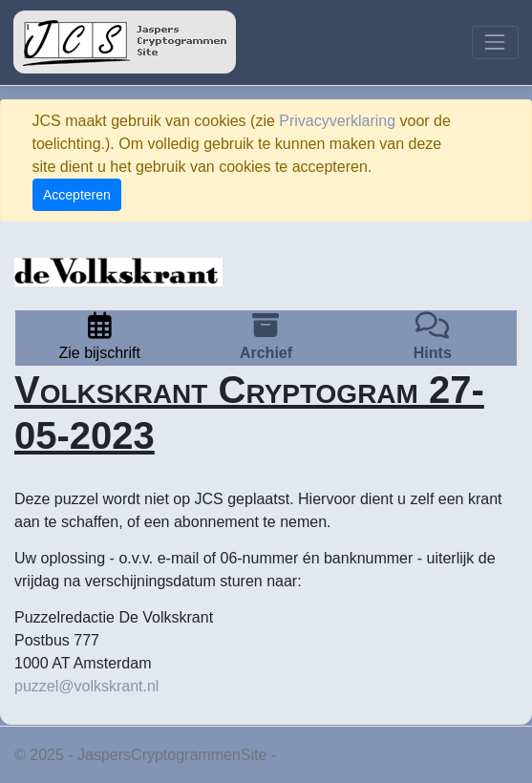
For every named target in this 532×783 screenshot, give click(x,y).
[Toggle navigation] (495, 42)
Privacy (306, 755)
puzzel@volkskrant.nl (86, 686)
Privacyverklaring (337, 121)
